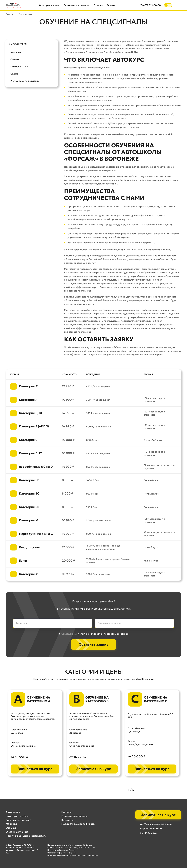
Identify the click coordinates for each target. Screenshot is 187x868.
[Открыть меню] (179, 5)
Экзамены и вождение (76, 5)
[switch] (168, 5)
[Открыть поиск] (134, 5)
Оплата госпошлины (74, 816)
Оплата (111, 5)
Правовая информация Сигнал (61, 850)
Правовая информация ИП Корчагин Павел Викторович (73, 855)
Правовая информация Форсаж (62, 853)
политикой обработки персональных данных (103, 634)
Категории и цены (49, 5)
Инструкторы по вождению (25, 81)
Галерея (66, 812)
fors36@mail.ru (148, 833)
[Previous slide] (122, 790)
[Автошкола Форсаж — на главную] (13, 5)
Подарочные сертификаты (78, 824)
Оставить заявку (93, 644)
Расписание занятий (18, 820)
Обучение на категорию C (156, 699)
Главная (9, 14)
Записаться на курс (35, 769)
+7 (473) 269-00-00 (150, 5)
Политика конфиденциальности (26, 836)
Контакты (67, 820)
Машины (11, 824)
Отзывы (98, 5)
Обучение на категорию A (39, 699)
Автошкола (13, 812)
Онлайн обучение (17, 832)
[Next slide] (140, 790)
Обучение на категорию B (97, 699)
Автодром (16, 52)
